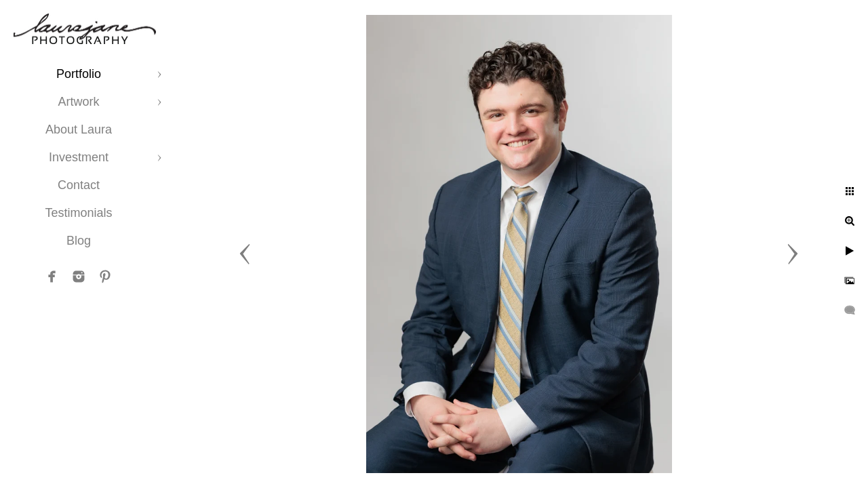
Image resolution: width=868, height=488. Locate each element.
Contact (79, 185)
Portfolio (79, 74)
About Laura (79, 129)
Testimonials (78, 213)
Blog (79, 241)
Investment (79, 157)
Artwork (78, 102)
